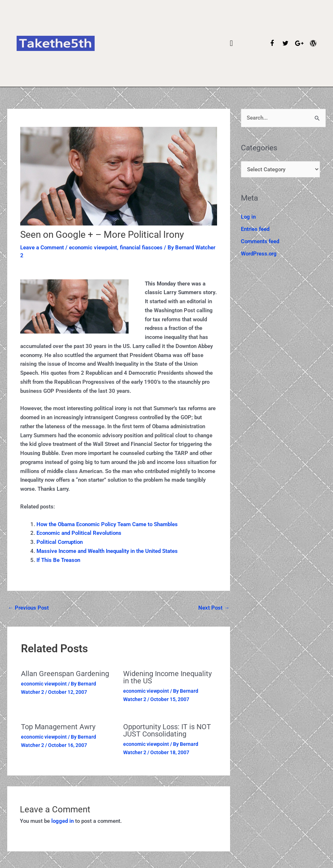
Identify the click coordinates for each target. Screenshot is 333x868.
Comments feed (260, 241)
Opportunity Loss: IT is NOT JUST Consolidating (167, 730)
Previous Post (28, 608)
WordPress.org (259, 254)
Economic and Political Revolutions (79, 533)
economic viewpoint (93, 248)
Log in (248, 217)
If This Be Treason (58, 560)
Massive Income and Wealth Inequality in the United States (107, 551)
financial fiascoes (141, 248)
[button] (231, 44)
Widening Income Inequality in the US (167, 677)
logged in (62, 821)
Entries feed (255, 229)
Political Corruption (60, 542)
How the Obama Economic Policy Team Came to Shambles (107, 524)
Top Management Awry (58, 727)
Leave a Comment (42, 248)
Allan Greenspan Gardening (65, 674)
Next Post (214, 608)
